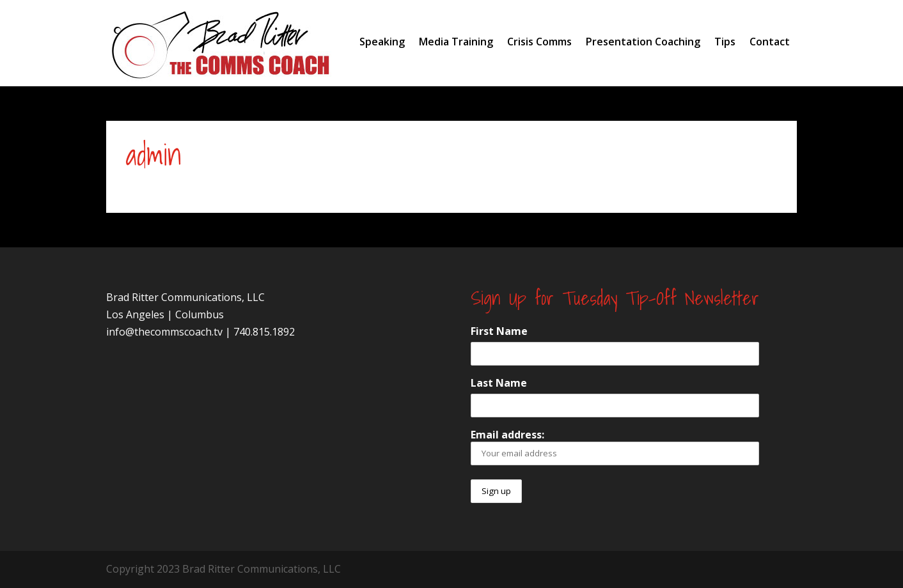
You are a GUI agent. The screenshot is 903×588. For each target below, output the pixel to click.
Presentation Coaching (643, 42)
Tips (725, 42)
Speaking (382, 42)
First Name (499, 331)
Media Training (456, 42)
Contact (770, 42)
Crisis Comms (539, 42)
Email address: (615, 446)
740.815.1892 (264, 332)
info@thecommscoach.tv (164, 332)
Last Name (499, 383)
